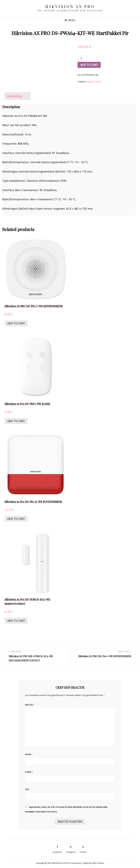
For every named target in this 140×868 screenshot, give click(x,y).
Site (27, 790)
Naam (29, 754)
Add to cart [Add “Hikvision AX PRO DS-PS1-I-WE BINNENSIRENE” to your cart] (16, 323)
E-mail (29, 772)
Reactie (30, 705)
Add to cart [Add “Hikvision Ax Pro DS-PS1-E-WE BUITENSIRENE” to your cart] (16, 519)
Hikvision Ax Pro (94, 81)
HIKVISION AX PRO (70, 6)
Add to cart (89, 65)
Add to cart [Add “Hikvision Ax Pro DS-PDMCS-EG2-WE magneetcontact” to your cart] (16, 621)
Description (15, 96)
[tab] (17, 96)
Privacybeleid (75, 863)
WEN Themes (98, 863)
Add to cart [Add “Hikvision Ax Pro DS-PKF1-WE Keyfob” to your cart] (16, 421)
